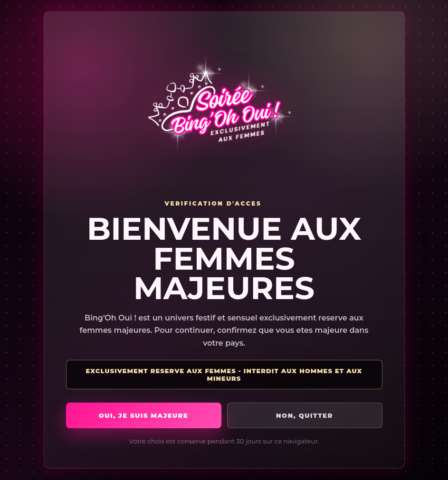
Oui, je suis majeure (144, 415)
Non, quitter (305, 415)
